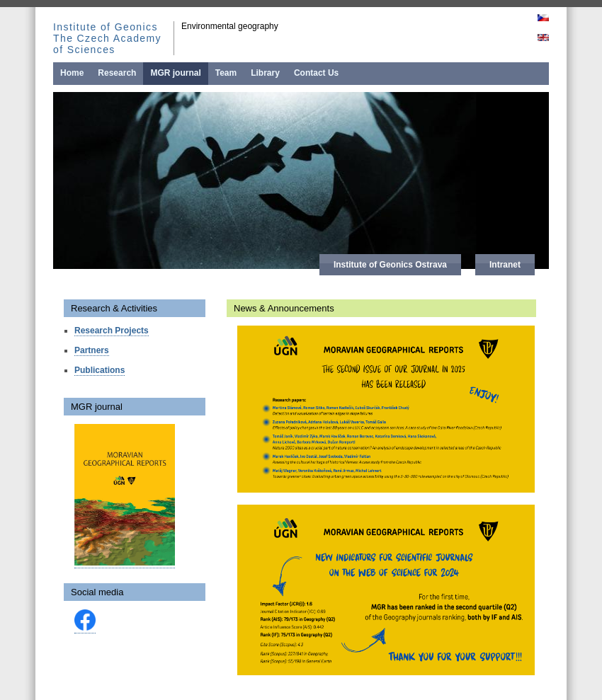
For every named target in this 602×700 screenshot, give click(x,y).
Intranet (505, 265)
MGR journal (175, 73)
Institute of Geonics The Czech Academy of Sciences (107, 38)
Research (117, 73)
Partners (92, 350)
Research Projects (112, 331)
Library (265, 73)
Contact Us (316, 73)
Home (72, 73)
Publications (100, 370)
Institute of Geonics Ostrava (390, 265)
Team (226, 73)
